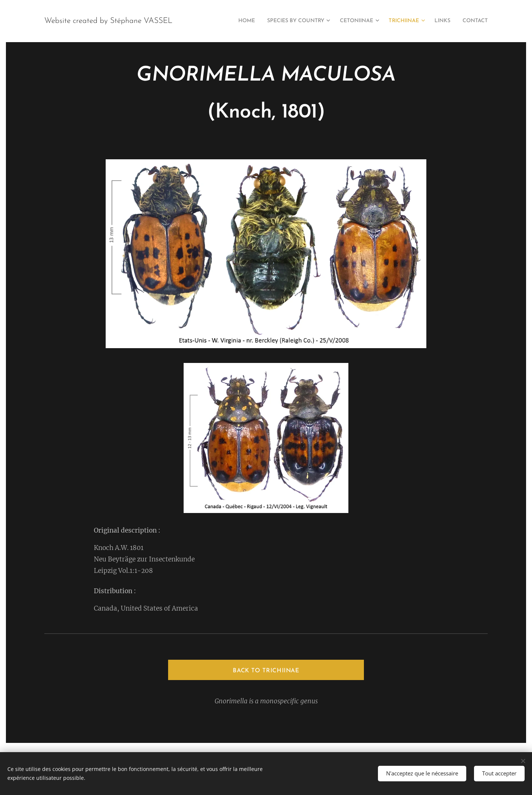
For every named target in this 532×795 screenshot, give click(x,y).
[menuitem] (226, 21)
